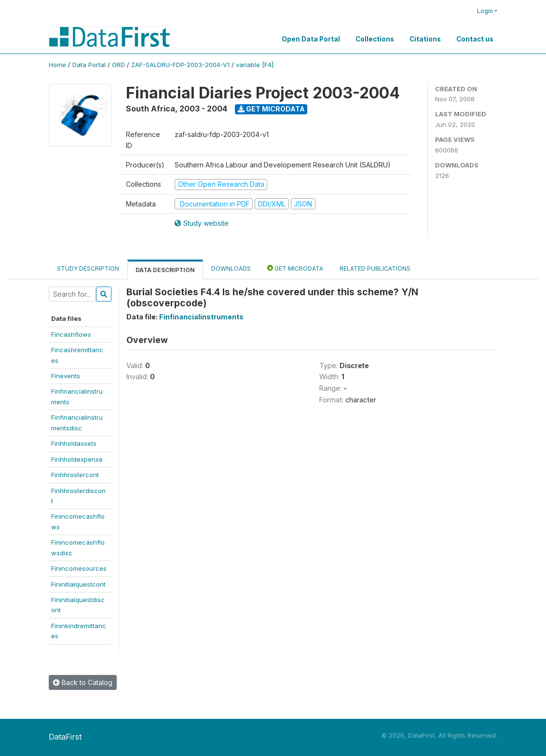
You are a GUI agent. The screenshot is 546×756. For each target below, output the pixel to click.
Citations (425, 39)
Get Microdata (271, 109)
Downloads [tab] (231, 268)
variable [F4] (255, 65)
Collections (375, 39)
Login (485, 11)
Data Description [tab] (165, 270)
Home (57, 65)
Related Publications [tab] (375, 268)
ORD (118, 65)
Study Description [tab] (88, 268)
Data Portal (89, 65)
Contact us (475, 39)
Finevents (66, 376)
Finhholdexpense (77, 459)
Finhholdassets (74, 443)
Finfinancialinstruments (201, 317)
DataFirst (65, 737)
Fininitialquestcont (78, 584)
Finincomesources (79, 568)
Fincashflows (71, 334)
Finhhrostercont (75, 475)
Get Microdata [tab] (295, 268)
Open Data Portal (311, 39)
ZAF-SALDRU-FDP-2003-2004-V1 (180, 65)
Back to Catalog (83, 682)
